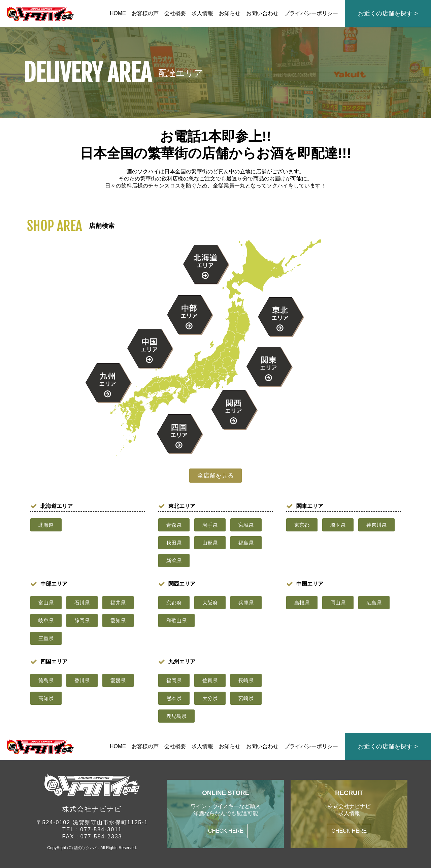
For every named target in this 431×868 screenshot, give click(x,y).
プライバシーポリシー (311, 13)
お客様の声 (145, 13)
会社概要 (175, 13)
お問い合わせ (262, 13)
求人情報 (202, 13)
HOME (118, 13)
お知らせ (230, 13)
